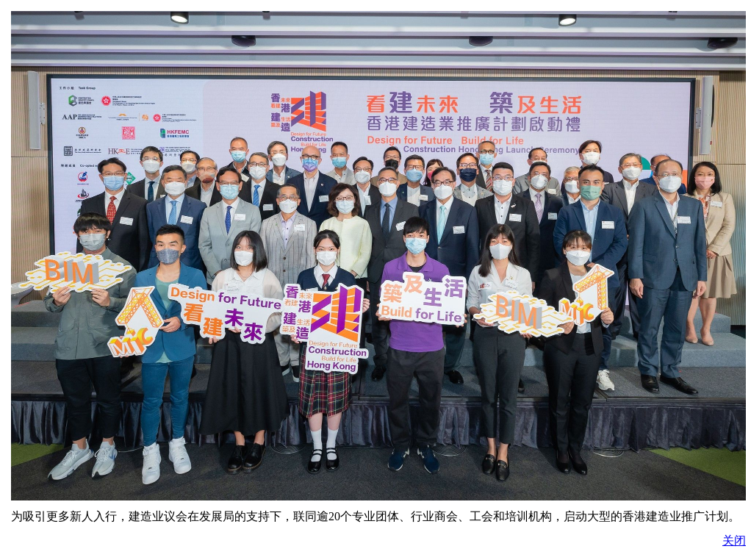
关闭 (734, 541)
